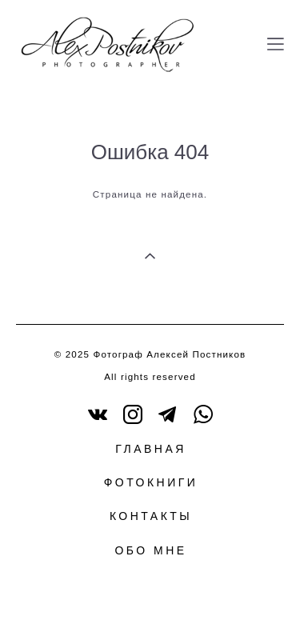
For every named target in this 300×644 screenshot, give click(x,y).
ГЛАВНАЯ (151, 449)
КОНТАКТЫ (151, 516)
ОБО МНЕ (150, 550)
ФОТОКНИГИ (151, 482)
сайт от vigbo (150, 606)
